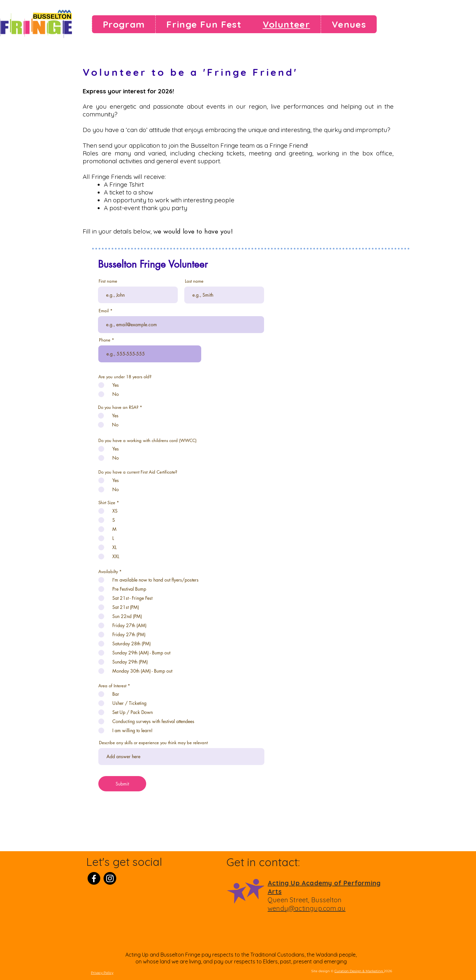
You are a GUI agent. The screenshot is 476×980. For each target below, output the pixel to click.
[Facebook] (94, 878)
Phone (105, 340)
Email (104, 311)
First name (108, 281)
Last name (194, 281)
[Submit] (122, 784)
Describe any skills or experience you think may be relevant (153, 743)
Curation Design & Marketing (359, 971)
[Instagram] (110, 878)
